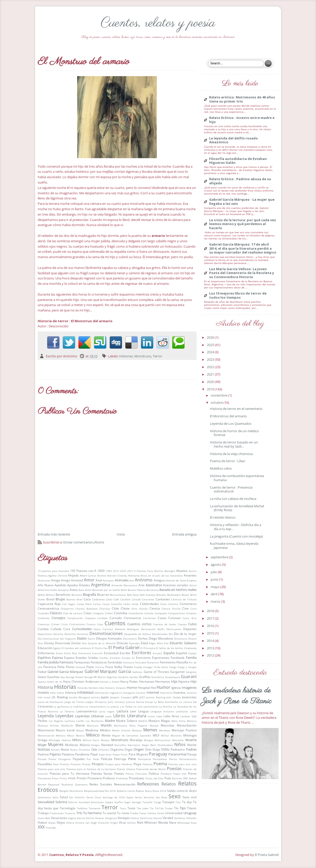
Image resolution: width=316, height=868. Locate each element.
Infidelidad (85, 692)
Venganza (111, 818)
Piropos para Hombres (119, 764)
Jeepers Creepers (121, 697)
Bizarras (103, 594)
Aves (81, 590)
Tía (152, 808)
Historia (45, 687)
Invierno (192, 693)
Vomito (131, 823)
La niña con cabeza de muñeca (233, 499)
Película (107, 759)
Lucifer (80, 721)
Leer (133, 711)
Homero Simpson (115, 688)
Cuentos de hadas (165, 624)
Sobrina (61, 802)
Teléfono (82, 808)
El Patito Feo (100, 648)
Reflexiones (148, 784)
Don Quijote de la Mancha (99, 643)
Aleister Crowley (117, 576)
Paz (89, 759)
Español (181, 653)
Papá (94, 754)
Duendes (134, 643)
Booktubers (174, 595)
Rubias (140, 791)
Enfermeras (46, 653)
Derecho (58, 634)
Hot (153, 688)
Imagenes (189, 688)
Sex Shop (161, 797)
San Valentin (77, 797)
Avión (88, 590)
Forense (80, 667)
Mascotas (168, 725)
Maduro (154, 721)
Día (171, 634)
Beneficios (63, 594)
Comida (149, 613)
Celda (135, 604)
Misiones (176, 735)
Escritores (141, 653)
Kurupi (149, 702)
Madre (110, 721)
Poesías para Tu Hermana (70, 773)
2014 (211, 641)
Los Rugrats (56, 721)
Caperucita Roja (49, 604)
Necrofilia (120, 745)
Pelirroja (120, 759)
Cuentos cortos (139, 624)
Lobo (159, 716)
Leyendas (64, 716)
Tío (176, 808)
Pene (132, 759)
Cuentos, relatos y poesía (158, 23)
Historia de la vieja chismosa (231, 454)
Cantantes (163, 599)
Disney (49, 643)
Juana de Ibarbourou (50, 702)
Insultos (141, 693)
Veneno (99, 818)
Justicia (131, 702)
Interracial (166, 693)
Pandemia (82, 754)
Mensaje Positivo (184, 730)
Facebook (177, 658)
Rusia (148, 791)
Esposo (69, 658)
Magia (165, 721)
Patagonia (65, 759)
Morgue (148, 740)
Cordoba (103, 618)
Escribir (125, 653)
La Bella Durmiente (166, 702)
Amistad (77, 580)
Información (102, 693)
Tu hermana (92, 813)
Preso (55, 778)
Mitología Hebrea (60, 740)
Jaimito (96, 697)
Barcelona (152, 590)
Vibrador (191, 818)
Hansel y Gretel (110, 682)
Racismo (177, 778)
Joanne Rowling (156, 697)
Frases (128, 667)
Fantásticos (99, 662)
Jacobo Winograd (80, 697)
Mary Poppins (138, 725)
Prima (63, 778)
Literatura (137, 716)
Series (139, 797)
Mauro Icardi (65, 730)
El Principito (148, 648)
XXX (41, 827)
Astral (193, 585)
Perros (173, 759)
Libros (119, 716)
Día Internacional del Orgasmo (57, 639)
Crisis (65, 624)
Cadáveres (98, 599)
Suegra (109, 802)
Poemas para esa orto (182, 764)
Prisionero (95, 778)
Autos (74, 590)
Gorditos (123, 677)
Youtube (51, 827)
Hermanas (147, 681)
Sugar (127, 802)
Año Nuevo (46, 585)
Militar (165, 735)
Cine (185, 608)
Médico (105, 730)
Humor (164, 687)
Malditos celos (221, 468)
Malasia (192, 721)
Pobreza (147, 764)
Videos (42, 822)
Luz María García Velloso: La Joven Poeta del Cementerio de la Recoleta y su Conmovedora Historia (242, 273)
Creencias (44, 624)
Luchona (70, 721)
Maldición (67, 725)
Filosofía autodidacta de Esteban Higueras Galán (238, 161)
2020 (123, 571)
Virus (123, 822)
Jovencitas (189, 697)
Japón (105, 697)
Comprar (191, 613)
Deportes (190, 629)
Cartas (97, 604)
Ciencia (155, 608)
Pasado (42, 759)
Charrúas (105, 609)
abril (214, 594)
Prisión (81, 778)
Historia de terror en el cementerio (236, 409)
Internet (153, 692)
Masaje (154, 725)
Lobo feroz (171, 716)
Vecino (90, 818)
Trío (79, 813)
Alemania (134, 576)
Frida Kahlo (161, 667)
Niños (180, 744)
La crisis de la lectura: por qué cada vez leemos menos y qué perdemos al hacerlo (243, 224)
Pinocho (65, 764)
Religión (64, 791)
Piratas (86, 764)
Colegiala (98, 613)
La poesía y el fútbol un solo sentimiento (132, 706)
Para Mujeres (138, 754)
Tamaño (147, 802)
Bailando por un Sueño (106, 590)
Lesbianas (182, 711)
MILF (156, 735)
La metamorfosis (96, 706)
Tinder (169, 808)
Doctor (76, 643)
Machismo (97, 721)
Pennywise (144, 759)
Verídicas (180, 818)
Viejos (61, 822)
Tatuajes (168, 802)
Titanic (192, 808)
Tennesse (95, 808)
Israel (47, 697)
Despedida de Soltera (137, 634)
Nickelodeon (165, 745)
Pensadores (160, 759)
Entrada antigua (184, 534)
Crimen (55, 624)
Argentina (100, 585)
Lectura (122, 711)
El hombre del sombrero (76, 648)
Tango (157, 802)
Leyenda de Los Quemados (231, 423)
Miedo (106, 735)
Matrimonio (46, 730)
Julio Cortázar (116, 702)
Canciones (148, 599)
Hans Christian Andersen (81, 681)
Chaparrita (67, 609)
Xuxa (194, 823)
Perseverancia (188, 759)
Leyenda (46, 716)
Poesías (174, 769)
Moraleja (136, 740)
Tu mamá (109, 813)
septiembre (220, 557)
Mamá (80, 725)
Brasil (50, 599)
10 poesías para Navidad (53, 571)
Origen (139, 749)
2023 (211, 359)
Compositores (177, 613)
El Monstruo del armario (228, 416)
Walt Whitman (147, 822)
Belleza (50, 595)
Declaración (148, 629)
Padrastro (178, 749)
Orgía (129, 749)
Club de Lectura (73, 613)
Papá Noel (105, 754)
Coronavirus (132, 618)
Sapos (130, 797)
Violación (104, 823)
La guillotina (61, 706)
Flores (70, 667)
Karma (140, 702)
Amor (89, 580)
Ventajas (124, 818)
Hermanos (163, 681)
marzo (216, 601)
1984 (109, 571)
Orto (148, 749)
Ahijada (73, 575)
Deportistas (45, 634)
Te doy (187, 802)
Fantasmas (82, 662)
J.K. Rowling (60, 697)
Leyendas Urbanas (89, 716)
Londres (185, 716)
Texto (131, 808)
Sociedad (84, 802)
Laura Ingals (107, 711)
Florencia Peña (54, 667)
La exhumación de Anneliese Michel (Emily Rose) (237, 508)
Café (116, 599)
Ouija (156, 749)
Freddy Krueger (143, 667)
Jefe (135, 697)
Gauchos (53, 677)
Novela (55, 750)
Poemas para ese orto (52, 769)
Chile (115, 608)
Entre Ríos (71, 653)
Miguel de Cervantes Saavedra (132, 735)
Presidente (44, 778)
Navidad (107, 745)
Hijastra (184, 681)
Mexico (80, 735)
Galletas (137, 672)
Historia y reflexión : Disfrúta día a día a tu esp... (236, 527)
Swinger (137, 802)
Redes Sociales (101, 784)
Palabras (68, 754)
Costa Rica (189, 618)
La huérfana (77, 706)
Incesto (43, 692)
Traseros (70, 813)
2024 (211, 352)
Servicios (149, 797)
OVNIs (165, 749)
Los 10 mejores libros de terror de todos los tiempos (238, 295)
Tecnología (68, 808)
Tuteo (143, 813)
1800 (101, 571)
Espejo (192, 653)
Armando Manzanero (124, 585)
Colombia (121, 613)
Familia (191, 658)
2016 (116, 571)
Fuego (173, 667)
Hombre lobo (96, 688)
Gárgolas (191, 672)
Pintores (76, 764)
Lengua (143, 711)
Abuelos (182, 571)
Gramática (158, 677)
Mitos (77, 740)
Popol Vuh (180, 774)
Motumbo (178, 740)
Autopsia (63, 590)
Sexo (175, 796)
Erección (98, 653)
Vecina (81, 818)
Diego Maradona (161, 638)
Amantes (190, 575)
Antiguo (159, 580)
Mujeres (56, 744)
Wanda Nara (167, 822)
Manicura (93, 725)
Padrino (43, 754)
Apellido (60, 585)
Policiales (141, 774)
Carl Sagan (69, 604)
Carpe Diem (84, 604)
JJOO (142, 697)
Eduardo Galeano (183, 643)
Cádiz (109, 599)
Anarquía (108, 580)
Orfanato (104, 750)
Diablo (82, 638)
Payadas (79, 759)
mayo (215, 587)
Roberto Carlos (126, 791)
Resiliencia (76, 791)
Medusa (137, 730)
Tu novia (123, 813)
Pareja (192, 754)
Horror (132, 688)
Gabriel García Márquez (65, 672)
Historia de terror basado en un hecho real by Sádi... (234, 444)
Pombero (166, 774)
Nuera (74, 750)
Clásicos (56, 613)
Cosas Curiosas (169, 618)
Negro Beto (149, 745)
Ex (133, 658)
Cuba (100, 624)
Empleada (190, 648)
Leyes (109, 716)
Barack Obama (137, 590)
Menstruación (46, 735)
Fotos (90, 667)
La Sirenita (166, 706)
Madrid (143, 721)
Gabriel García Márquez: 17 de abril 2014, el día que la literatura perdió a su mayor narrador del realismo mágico (243, 249)
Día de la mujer (185, 634)
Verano (158, 818)
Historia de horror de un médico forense (234, 433)
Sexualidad (46, 802)
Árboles (84, 585)
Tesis (123, 808)
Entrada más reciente (54, 534)
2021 (130, 571)
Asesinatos (154, 585)
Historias (126, 356)
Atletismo (44, 590)
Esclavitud (111, 653)
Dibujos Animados (109, 638)
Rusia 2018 (159, 791)
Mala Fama (179, 721)
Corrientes (149, 618)
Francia (100, 667)
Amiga (56, 580)
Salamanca (44, 797)
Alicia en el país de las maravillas (162, 576)
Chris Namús (139, 609)
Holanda (83, 688)
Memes (150, 730)
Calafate (125, 599)
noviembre (219, 395)
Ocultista (84, 750)
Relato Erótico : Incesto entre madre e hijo (242, 120)
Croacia (91, 624)
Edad (144, 643)
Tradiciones (57, 813)
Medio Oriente (121, 730)
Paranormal (177, 754)
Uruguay (190, 813)
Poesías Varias (102, 773)
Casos (106, 604)
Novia (65, 749)
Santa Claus (94, 797)
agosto (216, 564)
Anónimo (144, 580)
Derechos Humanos (76, 634)
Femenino (153, 662)
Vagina (72, 818)
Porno (192, 773)
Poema (160, 764)
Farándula (115, 662)
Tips (183, 808)
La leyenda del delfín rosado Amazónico (233, 140)
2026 (211, 337)
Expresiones (161, 658)
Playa (137, 764)
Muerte (191, 740)
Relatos (169, 784)
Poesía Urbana (126, 769)
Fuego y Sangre (187, 667)
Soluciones (97, 802)
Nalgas (95, 745)
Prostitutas (137, 778)
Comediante (136, 613)
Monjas (105, 740)
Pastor (52, 759)
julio (214, 572)
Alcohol (102, 576)
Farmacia (129, 662)
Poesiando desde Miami (151, 769)
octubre (217, 402)
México (93, 735)
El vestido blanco (223, 517)
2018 (211, 611)
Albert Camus (88, 576)
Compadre (161, 613)
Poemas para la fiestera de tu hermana (91, 769)
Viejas (52, 823)
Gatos (42, 677)
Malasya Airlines (48, 725)
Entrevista (85, 653)
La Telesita (67, 711)
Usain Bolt (44, 818)
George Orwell (74, 677)
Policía (130, 774)
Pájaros (55, 754)
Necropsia (134, 745)
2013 (211, 648)
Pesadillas (45, 764)
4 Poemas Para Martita (149, 571)
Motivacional (162, 740)
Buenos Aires (74, 599)
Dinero (192, 639)
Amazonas (44, 580)
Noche (192, 745)
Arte (141, 585)
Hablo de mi (54, 682)
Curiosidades (82, 629)
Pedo (96, 759)
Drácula (122, 643)
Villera (70, 823)
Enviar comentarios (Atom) (84, 542)
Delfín (161, 629)
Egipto (57, 648)
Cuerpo (182, 624)
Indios (60, 693)
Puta (168, 778)
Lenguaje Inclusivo (162, 711)
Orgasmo (117, 749)
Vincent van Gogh (86, 823)
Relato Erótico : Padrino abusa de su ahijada (240, 181)
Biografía (89, 594)
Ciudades (43, 613)
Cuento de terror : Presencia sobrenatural (231, 489)
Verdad (168, 818)
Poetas (119, 773)
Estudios (115, 658)
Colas (88, 613)
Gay (63, 677)
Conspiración (75, 618)
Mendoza (165, 730)
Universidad (174, 813)
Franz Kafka (114, 667)
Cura (67, 629)
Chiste (125, 608)
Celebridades (149, 604)
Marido (106, 725)
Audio (54, 590)
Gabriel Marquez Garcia (108, 671)
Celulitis (173, 604)
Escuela (157, 653)
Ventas (135, 818)
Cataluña (116, 604)
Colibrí (109, 613)
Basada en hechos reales (178, 590)
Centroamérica (48, 608)
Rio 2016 (110, 791)
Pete (56, 764)
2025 (211, 345)
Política (154, 773)
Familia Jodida (48, 662)
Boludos (161, 595)
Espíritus (44, 658)
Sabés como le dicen (182, 791)
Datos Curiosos (103, 629)
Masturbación (187, 725)
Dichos (143, 638)
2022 (211, 367)
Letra (193, 711)
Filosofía (182, 662)
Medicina (92, 730)
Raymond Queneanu (75, 784)
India (53, 693)
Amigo (66, 580)
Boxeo (185, 595)
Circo (193, 609)
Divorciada (63, 643)
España (169, 653)
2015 (211, 633)
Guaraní (189, 677)
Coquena (90, 618)
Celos (164, 604)
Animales (122, 580)
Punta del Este (155, 778)
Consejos (58, 618)
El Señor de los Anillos (170, 648)
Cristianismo (77, 624)
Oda (94, 749)
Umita (161, 813)
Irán (40, 697)
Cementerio (188, 604)
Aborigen (170, 571)
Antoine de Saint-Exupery (181, 580)
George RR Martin (95, 677)
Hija (174, 681)
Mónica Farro (91, 740)
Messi (71, 735)
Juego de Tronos (74, 702)
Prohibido (122, 778)
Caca (87, 599)
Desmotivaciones (106, 633)
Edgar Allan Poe (159, 643)
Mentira (61, 735)
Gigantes (112, 677)
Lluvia (151, 716)
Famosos (66, 662)
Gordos (134, 677)
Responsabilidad (94, 791)
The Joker (143, 808)
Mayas (80, 730)
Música (85, 745)
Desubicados (160, 634)
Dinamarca (181, 639)
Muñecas (72, 745)
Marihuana (120, 725)
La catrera (186, 702)
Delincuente (174, 629)
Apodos (73, 585)
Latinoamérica (87, 711)
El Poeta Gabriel (124, 648)
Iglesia (176, 688)
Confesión (44, 618)
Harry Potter (129, 681)
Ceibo (127, 604)
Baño (124, 590)
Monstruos (143, 356)
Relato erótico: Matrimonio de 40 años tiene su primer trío (242, 99)
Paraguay (158, 754)
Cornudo (116, 618)
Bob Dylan (133, 595)
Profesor (109, 778)
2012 (211, 655)
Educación (45, 648)
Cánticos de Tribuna (184, 599)
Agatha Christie (58, 576)
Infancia (71, 692)
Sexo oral (189, 797)
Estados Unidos (87, 658)
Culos (192, 624)
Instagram (129, 693)
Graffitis (145, 677)
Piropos (98, 764)
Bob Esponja (148, 595)
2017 (211, 618)
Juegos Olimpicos (96, 702)
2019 (211, 389)
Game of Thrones (157, 672)
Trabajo (43, 813)
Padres (191, 749)
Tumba (134, 813)
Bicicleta (77, 595)
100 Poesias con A (83, 571)
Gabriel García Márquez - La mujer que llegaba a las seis (242, 202)
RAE (186, 778)
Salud (64, 797)
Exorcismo (143, 658)
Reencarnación (125, 784)
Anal (99, 580)
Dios (40, 643)
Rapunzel (54, 784)
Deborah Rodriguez (127, 629)
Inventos (180, 692)
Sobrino (73, 802)
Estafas (104, 658)
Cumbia (43, 629)
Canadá (136, 599)
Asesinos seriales (176, 585)
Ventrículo (146, 818)
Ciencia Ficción (171, 609)
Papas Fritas (120, 754)
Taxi (178, 802)
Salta (55, 797)
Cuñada (56, 629)
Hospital (144, 688)
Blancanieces (118, 595)
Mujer (42, 745)
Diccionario (130, 639)
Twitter (152, 813)
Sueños (119, 802)
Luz (88, 721)
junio (215, 579)
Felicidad (141, 662)
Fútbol (42, 672)
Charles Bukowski (86, 609)
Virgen (114, 823)
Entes (59, 653)
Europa (126, 658)
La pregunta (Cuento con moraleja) (236, 536)
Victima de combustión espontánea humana (237, 478)
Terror (157, 356)
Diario (91, 639)
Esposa (57, 658)
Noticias (44, 749)
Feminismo (168, 662)
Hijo (193, 681)
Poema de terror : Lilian (228, 461)
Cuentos (115, 623)
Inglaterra (116, 693)
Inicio (121, 534)
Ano (132, 580)
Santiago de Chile (114, 797)
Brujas (60, 599)
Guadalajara (173, 677)
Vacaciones (59, 818)
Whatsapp (184, 823)
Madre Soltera (127, 721)
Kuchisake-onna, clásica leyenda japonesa (234, 546)
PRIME (72, 778)
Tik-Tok (159, 808)
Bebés (41, 595)
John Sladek (174, 697)
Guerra (42, 682)
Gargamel (177, 672)
